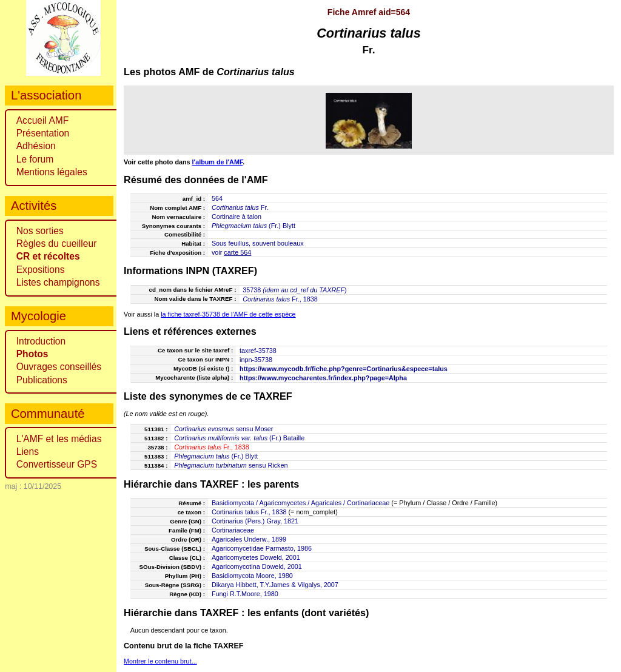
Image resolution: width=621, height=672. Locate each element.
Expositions (41, 270)
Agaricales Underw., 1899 (249, 539)
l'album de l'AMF (218, 162)
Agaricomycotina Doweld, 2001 (257, 566)
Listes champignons (58, 282)
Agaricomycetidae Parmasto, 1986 (262, 548)
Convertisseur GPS (57, 464)
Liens (28, 452)
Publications (42, 380)
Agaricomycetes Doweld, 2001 (256, 557)
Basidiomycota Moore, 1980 (252, 576)
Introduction (41, 341)
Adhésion (36, 146)
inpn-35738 (256, 360)
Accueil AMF (43, 120)
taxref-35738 (258, 351)
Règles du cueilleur (57, 244)
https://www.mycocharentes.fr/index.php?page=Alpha (323, 378)
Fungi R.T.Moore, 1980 (245, 594)
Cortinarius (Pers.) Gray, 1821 (255, 521)
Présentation (43, 133)
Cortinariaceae (233, 530)
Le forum (35, 159)
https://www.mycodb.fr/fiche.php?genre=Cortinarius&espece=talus (344, 369)
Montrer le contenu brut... (160, 661)
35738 (252, 290)
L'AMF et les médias (59, 439)
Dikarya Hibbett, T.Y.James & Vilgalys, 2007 (275, 585)
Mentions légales (52, 172)
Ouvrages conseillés (59, 367)
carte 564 (237, 252)
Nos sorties (40, 231)
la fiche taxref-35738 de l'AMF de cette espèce (228, 314)
